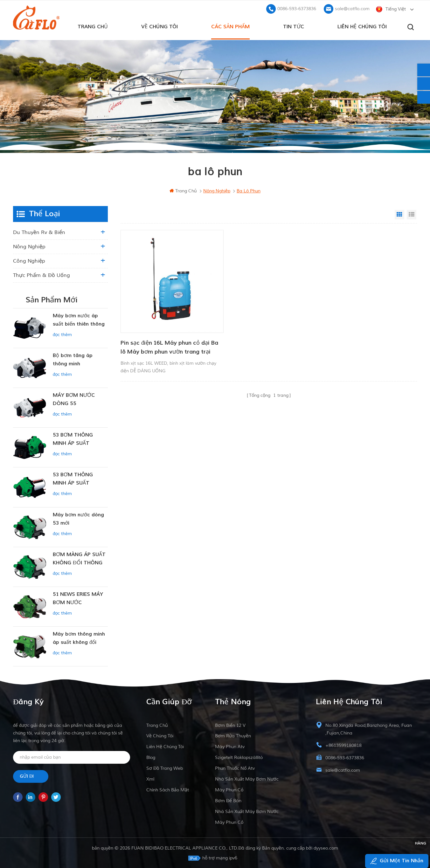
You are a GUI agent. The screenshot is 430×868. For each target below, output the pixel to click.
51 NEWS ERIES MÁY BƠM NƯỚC (78, 598)
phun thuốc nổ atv (235, 768)
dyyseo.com (326, 847)
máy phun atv (230, 746)
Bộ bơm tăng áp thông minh (73, 359)
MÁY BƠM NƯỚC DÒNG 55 (74, 399)
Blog (151, 757)
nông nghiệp (29, 246)
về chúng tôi (160, 26)
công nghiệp (29, 260)
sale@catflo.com (352, 8)
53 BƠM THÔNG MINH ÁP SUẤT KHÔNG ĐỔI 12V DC (77, 479)
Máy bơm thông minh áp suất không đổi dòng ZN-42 (79, 638)
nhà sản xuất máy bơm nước (247, 778)
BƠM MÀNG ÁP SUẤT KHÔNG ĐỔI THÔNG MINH (79, 558)
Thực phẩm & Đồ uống (42, 275)
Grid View (399, 214)
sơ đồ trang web (165, 768)
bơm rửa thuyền (233, 735)
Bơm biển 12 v (230, 725)
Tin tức (294, 26)
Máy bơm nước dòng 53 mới (78, 518)
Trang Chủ (93, 26)
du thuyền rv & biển (39, 232)
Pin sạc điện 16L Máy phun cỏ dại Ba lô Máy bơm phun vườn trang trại (165, 336)
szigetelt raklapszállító (239, 757)
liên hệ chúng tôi (362, 26)
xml (150, 778)
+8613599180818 (343, 745)
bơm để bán (228, 800)
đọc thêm (62, 334)
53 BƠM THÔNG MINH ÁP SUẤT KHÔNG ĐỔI (73, 439)
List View (412, 214)
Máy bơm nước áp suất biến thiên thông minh (79, 320)
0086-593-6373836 (297, 8)
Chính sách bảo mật (168, 789)
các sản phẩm (230, 26)
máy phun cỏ (229, 789)
